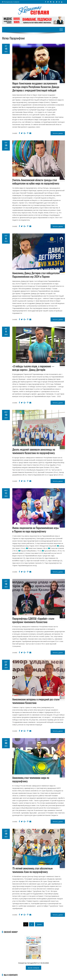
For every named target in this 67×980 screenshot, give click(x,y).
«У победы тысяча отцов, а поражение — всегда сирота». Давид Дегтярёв (33, 368)
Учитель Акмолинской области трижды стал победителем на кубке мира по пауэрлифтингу (36, 182)
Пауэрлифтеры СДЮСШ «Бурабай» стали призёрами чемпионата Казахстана (33, 620)
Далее (39, 924)
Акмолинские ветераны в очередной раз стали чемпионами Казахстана (36, 701)
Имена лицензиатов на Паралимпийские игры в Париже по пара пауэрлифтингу (36, 530)
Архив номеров (33, 968)
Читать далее (58, 133)
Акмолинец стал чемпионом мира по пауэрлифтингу (31, 779)
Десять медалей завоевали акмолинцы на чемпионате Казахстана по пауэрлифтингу (34, 451)
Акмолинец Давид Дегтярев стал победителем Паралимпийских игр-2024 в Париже (36, 275)
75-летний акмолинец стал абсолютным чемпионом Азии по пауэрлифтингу (32, 870)
